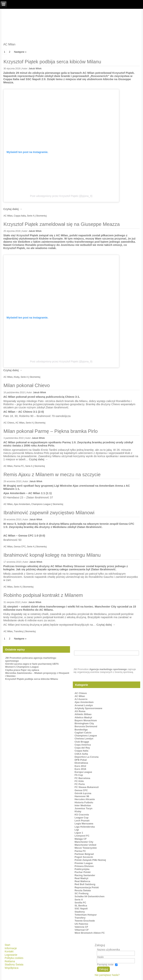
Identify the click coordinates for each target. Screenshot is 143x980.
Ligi (77, 830)
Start (7, 945)
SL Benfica (81, 906)
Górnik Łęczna (83, 793)
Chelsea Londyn (84, 739)
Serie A (31, 216)
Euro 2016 (80, 769)
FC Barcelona (82, 778)
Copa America (83, 745)
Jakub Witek (35, 69)
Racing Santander (85, 875)
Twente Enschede (85, 921)
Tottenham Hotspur (86, 915)
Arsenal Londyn (84, 705)
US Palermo (81, 924)
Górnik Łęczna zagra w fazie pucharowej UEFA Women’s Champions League (32, 665)
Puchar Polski (82, 872)
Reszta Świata (83, 890)
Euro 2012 (80, 766)
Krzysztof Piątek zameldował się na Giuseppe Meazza (62, 224)
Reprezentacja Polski (87, 887)
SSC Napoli (81, 909)
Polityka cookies (14, 958)
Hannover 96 (82, 796)
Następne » (20, 52)
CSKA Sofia (81, 754)
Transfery (18, 631)
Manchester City (84, 842)
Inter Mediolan (83, 805)
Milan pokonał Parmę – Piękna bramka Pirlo (51, 431)
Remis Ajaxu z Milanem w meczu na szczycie (52, 474)
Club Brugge (82, 742)
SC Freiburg (81, 893)
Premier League (84, 863)
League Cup (81, 818)
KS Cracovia (82, 815)
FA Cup (79, 775)
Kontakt (9, 951)
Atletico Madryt (83, 717)
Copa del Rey (82, 748)
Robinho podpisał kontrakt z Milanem (43, 595)
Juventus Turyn (83, 808)
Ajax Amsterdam (22, 504)
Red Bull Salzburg (85, 884)
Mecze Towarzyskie (86, 848)
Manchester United (85, 845)
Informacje (11, 948)
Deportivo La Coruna (86, 757)
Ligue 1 (79, 833)
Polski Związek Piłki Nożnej (90, 860)
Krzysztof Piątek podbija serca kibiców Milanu (52, 62)
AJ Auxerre (81, 699)
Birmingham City (84, 723)
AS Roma (80, 711)
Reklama (10, 961)
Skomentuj (41, 216)
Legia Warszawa (84, 824)
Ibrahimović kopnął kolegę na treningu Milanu (52, 555)
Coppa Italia (20, 216)
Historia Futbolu (84, 802)
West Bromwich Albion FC (90, 933)
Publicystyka (82, 869)
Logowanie (11, 955)
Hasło (100, 957)
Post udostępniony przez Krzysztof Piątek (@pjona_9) (61, 196)
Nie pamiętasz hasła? (107, 975)
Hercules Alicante (85, 799)
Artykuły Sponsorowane (88, 708)
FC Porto (80, 784)
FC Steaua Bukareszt (86, 787)
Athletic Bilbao (83, 714)
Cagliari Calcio (83, 733)
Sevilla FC (80, 903)
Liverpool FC (82, 836)
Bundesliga (81, 730)
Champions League (41, 504)
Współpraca (12, 968)
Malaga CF (81, 839)
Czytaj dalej (13, 209)
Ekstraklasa (81, 763)
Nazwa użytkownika (108, 950)
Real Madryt (81, 878)
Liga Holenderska (85, 827)
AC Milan (8, 216)
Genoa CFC (20, 547)
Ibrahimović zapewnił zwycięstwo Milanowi (49, 513)
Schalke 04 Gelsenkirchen (89, 896)
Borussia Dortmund (86, 726)
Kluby (17, 377)
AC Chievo (9, 423)
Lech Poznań (82, 821)
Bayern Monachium (86, 720)
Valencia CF (81, 927)
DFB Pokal (81, 760)
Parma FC (19, 466)
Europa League (83, 772)
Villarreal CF (82, 930)
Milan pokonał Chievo (27, 385)
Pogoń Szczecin (84, 857)
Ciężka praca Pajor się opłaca (22, 670)
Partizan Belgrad (84, 854)
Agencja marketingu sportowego (108, 669)
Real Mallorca (82, 881)
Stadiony (80, 912)
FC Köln (79, 781)
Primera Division (84, 866)
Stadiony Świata (14, 964)
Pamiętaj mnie (105, 964)
